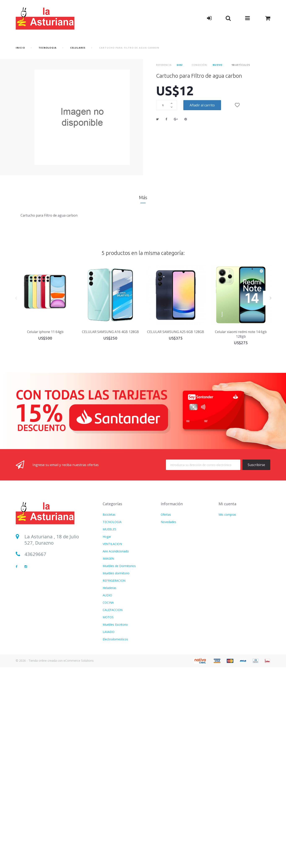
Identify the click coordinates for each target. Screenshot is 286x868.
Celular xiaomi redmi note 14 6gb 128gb (241, 334)
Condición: (200, 65)
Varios (107, 683)
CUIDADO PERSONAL (118, 661)
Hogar (107, 537)
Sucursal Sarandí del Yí (49, 588)
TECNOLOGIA (48, 48)
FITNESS (109, 654)
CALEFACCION (113, 610)
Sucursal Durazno (44, 577)
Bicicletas (109, 515)
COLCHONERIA (113, 646)
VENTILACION (112, 544)
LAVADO (109, 632)
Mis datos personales (233, 529)
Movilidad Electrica (115, 822)
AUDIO (107, 595)
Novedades (168, 522)
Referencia (164, 65)
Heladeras (109, 588)
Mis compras (227, 515)
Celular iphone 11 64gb (45, 332)
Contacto (167, 537)
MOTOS (108, 617)
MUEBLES (109, 529)
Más (143, 197)
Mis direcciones (229, 522)
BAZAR (107, 808)
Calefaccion (111, 756)
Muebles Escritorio (115, 625)
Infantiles (109, 676)
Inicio (20, 48)
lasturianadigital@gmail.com (56, 565)
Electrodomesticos (115, 639)
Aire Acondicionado (116, 551)
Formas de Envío (172, 544)
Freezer (108, 837)
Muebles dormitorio (116, 573)
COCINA (108, 603)
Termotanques (113, 815)
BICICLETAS (111, 830)
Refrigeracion (112, 720)
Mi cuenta (227, 504)
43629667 (35, 554)
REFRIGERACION (114, 581)
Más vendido (169, 529)
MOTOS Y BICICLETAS (118, 742)
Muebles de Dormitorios (119, 566)
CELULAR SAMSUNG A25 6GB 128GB (176, 332)
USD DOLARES (113, 690)
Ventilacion (110, 705)
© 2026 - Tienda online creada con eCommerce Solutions (55, 861)
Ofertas (166, 515)
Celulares (78, 48)
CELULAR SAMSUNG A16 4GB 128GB (110, 332)
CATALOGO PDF (114, 749)
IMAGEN (108, 559)
